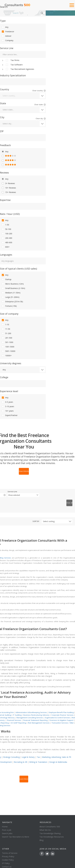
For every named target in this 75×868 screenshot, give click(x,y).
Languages (6, 255)
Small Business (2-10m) (13, 288)
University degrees (11, 363)
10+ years (7, 411)
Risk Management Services (39, 723)
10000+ (6, 356)
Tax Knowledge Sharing (50, 833)
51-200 (6, 333)
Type (3, 21)
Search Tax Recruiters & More (16, 837)
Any (5, 27)
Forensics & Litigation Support (62, 720)
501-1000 (7, 342)
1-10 (5, 325)
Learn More (24, 779)
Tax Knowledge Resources (52, 837)
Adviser (6, 36)
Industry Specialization (13, 75)
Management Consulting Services (30, 718)
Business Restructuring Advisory (36, 715)
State (3, 103)
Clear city (39, 118)
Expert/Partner (9, 415)
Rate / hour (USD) (10, 214)
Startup (6, 279)
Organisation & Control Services (57, 718)
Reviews (4, 173)
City (2, 117)
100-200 (7, 234)
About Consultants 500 (50, 827)
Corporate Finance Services (62, 715)
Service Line (7, 48)
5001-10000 (8, 351)
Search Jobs (7, 833)
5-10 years (8, 406)
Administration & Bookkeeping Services (31, 712)
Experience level (9, 391)
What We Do (45, 830)
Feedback (5, 145)
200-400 (7, 238)
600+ (5, 247)
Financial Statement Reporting (35, 720)
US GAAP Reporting (18, 723)
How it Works (24, 471)
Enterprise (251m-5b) (12, 302)
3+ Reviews (8, 183)
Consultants (17, 5)
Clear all (69, 503)
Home (7, 13)
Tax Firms (12, 60)
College (4, 377)
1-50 (5, 225)
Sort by (36, 521)
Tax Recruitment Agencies (20, 69)
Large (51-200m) (10, 297)
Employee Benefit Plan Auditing (61, 712)
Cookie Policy (8, 860)
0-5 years (7, 402)
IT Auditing (17, 715)
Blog (41, 840)
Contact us (7, 867)
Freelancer (8, 32)
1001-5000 (8, 347)
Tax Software (14, 65)
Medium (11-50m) (11, 293)
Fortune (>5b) (9, 306)
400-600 (7, 243)
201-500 (7, 338)
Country (5, 89)
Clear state (39, 104)
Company (7, 40)
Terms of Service (10, 853)
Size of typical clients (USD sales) (18, 269)
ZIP (2, 131)
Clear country (38, 91)
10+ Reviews (9, 188)
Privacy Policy (8, 856)
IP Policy (6, 863)
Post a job (7, 830)
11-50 (6, 329)
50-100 (6, 229)
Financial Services (14, 720)
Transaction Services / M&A (63, 723)
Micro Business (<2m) (12, 284)
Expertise (5, 200)
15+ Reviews (9, 192)
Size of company (9, 314)
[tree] (23, 65)
